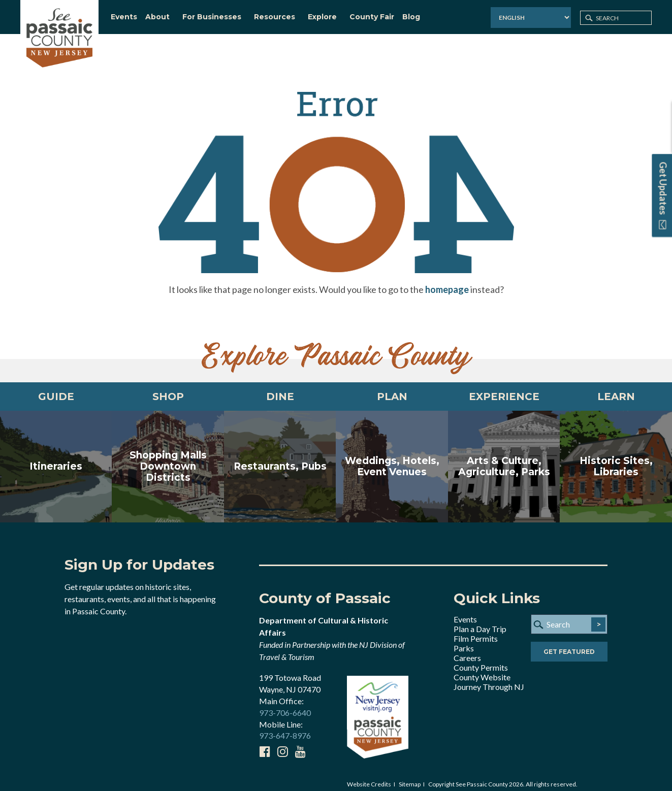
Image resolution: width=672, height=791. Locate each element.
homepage (447, 282)
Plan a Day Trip (480, 621)
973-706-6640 (285, 705)
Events (465, 612)
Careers (467, 650)
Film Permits (476, 631)
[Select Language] (531, 18)
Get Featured (569, 644)
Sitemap (410, 777)
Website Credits (369, 777)
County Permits (481, 660)
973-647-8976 (285, 728)
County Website (482, 669)
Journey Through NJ (489, 679)
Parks (464, 640)
